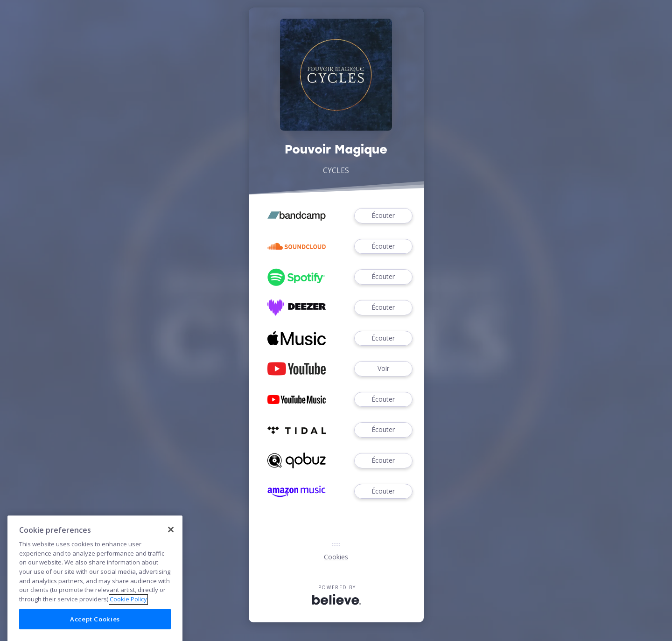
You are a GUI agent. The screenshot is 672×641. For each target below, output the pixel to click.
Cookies (336, 557)
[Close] (171, 544)
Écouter (383, 216)
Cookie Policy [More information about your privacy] (128, 614)
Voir (383, 369)
